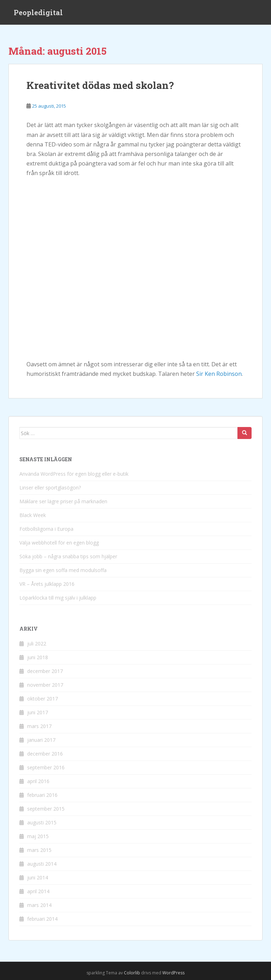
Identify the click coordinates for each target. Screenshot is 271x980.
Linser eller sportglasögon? (50, 488)
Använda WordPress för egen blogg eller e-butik (74, 474)
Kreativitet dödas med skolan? (100, 85)
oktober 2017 (43, 699)
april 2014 (38, 891)
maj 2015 (38, 836)
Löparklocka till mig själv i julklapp (58, 598)
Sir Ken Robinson (219, 374)
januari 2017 (41, 740)
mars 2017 (39, 726)
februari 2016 (42, 795)
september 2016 (46, 767)
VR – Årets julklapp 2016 (47, 584)
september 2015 (46, 809)
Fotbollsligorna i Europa (46, 529)
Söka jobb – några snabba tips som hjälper (68, 556)
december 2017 (45, 671)
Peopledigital (38, 12)
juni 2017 (38, 712)
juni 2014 (38, 877)
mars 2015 (39, 850)
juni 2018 (38, 657)
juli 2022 (37, 644)
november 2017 (45, 685)
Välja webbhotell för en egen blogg (59, 543)
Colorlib (132, 973)
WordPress (173, 973)
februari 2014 (42, 919)
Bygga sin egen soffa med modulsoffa (63, 570)
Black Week (33, 515)
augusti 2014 (42, 864)
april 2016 (38, 781)
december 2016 (45, 754)
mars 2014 (39, 905)
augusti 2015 (42, 822)
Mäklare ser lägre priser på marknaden (63, 501)
